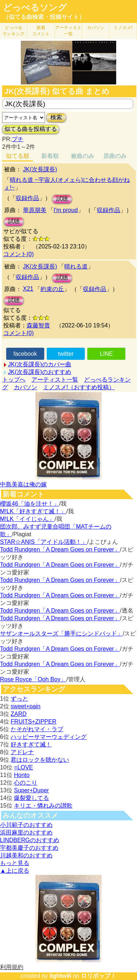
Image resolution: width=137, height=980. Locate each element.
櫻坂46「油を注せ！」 (30, 504)
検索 (56, 117)
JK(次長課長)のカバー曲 (40, 364)
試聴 (62, 199)
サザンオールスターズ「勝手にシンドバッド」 (61, 634)
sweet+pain (25, 706)
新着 (41, 31)
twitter (66, 354)
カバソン (96, 28)
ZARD (19, 714)
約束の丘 (52, 289)
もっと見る (15, 863)
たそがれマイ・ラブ (37, 729)
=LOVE (23, 767)
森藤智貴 (38, 325)
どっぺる (14, 31)
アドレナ (22, 752)
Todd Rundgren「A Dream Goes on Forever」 (60, 549)
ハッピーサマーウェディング (49, 737)
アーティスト (68, 31)
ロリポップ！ (99, 976)
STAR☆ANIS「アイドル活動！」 (44, 542)
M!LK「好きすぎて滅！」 (33, 511)
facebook (25, 354)
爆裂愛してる (31, 798)
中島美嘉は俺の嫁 (23, 484)
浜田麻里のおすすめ (26, 832)
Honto (22, 775)
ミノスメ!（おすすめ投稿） (79, 387)
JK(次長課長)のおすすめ (40, 372)
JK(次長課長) (40, 169)
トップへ (14, 380)
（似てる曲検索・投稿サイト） (44, 17)
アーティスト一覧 (55, 380)
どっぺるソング (35, 8)
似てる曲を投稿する (31, 129)
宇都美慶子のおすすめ (29, 848)
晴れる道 (76, 266)
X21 (28, 289)
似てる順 (18, 156)
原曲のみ (115, 156)
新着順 (50, 156)
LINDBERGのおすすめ (30, 840)
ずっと (19, 699)
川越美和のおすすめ (26, 855)
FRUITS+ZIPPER (33, 722)
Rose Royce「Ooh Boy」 (33, 679)
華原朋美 (35, 210)
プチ (18, 139)
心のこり (26, 783)
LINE (106, 354)
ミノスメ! (123, 28)
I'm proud (66, 210)
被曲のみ (83, 156)
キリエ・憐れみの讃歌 (43, 806)
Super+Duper (31, 790)
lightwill (60, 976)
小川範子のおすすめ (26, 825)
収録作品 (27, 198)
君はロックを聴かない (40, 760)
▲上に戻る (15, 871)
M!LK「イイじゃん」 (27, 519)
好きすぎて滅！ (31, 744)
